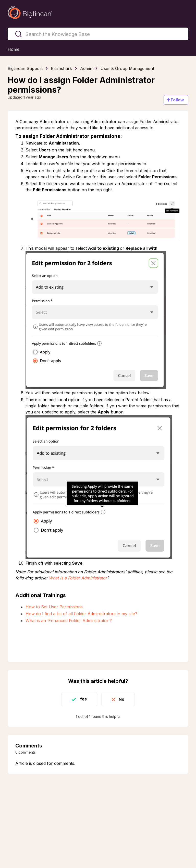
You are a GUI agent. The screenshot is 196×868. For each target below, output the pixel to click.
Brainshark (61, 68)
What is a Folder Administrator (78, 578)
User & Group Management (127, 68)
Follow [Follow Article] (177, 100)
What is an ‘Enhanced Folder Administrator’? (69, 621)
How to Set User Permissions (54, 607)
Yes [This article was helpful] (83, 699)
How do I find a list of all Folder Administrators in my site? (81, 614)
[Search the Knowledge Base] (98, 34)
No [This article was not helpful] (121, 699)
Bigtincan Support (25, 68)
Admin (86, 68)
